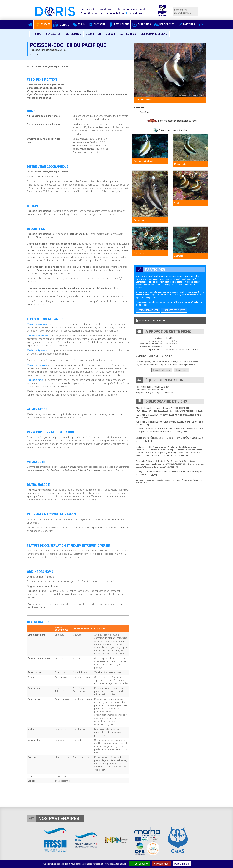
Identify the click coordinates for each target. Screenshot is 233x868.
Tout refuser (161, 864)
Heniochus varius (35, 380)
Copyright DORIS (150, 298)
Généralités (53, 34)
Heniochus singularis (37, 365)
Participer (186, 24)
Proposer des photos (174, 310)
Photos (37, 34)
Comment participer (148, 310)
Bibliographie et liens (154, 34)
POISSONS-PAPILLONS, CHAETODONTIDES (183, 422)
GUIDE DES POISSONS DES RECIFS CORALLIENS (182, 429)
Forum (79, 24)
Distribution (73, 34)
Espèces (43, 24)
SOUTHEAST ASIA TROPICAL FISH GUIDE (182, 415)
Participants (164, 24)
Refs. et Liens (119, 24)
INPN (146, 483)
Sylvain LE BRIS (161, 387)
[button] (200, 25)
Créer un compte (182, 13)
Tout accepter (140, 864)
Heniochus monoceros (38, 324)
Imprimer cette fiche (151, 321)
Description (93, 34)
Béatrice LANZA (155, 390)
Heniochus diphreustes (38, 350)
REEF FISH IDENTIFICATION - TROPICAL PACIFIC (162, 409)
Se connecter (181, 10)
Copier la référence (162, 370)
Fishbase (153, 474)
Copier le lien (181, 370)
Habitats (61, 25)
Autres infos (128, 34)
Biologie (111, 34)
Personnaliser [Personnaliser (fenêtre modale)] (182, 864)
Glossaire (97, 24)
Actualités (141, 24)
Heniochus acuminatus (38, 336)
